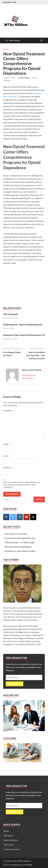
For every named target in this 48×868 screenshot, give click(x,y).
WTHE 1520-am (24, 861)
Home (6, 831)
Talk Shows (8, 836)
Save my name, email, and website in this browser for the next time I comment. (22, 485)
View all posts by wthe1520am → (29, 377)
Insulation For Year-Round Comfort (20, 551)
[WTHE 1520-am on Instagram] (20, 517)
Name (7, 444)
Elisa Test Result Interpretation (18, 547)
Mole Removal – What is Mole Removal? (23, 325)
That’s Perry (9, 845)
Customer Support (12, 849)
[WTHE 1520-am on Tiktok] (33, 517)
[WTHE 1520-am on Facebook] (6, 517)
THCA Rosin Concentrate (16, 534)
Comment (9, 411)
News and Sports (11, 840)
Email (7, 456)
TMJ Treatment (11, 314)
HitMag (29, 865)
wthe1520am (25, 78)
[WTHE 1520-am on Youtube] (26, 517)
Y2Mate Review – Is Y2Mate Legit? (20, 542)
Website (7, 468)
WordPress (18, 865)
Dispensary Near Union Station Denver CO (24, 335)
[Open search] (42, 41)
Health (6, 50)
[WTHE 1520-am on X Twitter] (13, 517)
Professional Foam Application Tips (20, 538)
